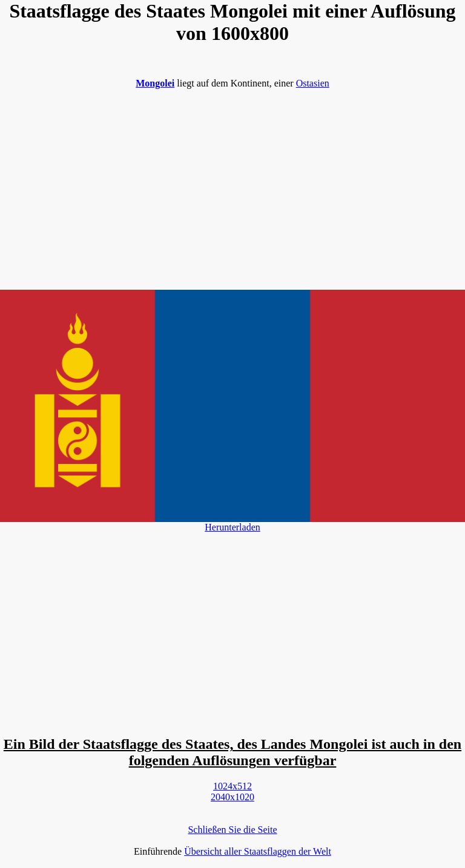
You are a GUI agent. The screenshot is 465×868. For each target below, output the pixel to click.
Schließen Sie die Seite (232, 830)
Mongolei (155, 83)
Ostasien (313, 83)
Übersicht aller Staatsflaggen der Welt (258, 851)
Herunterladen (232, 527)
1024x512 (232, 786)
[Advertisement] (232, 183)
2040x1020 (232, 797)
